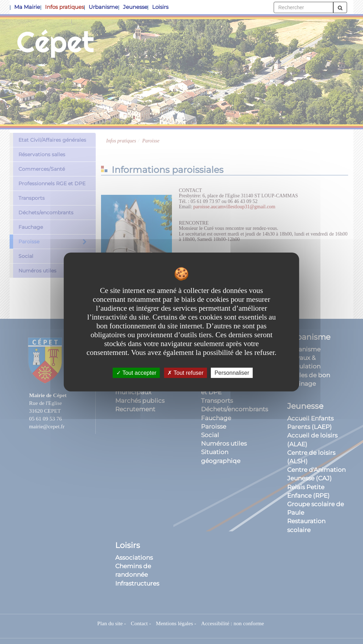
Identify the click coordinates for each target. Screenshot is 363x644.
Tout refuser (185, 373)
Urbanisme (103, 7)
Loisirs (160, 7)
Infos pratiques (65, 7)
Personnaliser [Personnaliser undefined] (232, 373)
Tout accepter (136, 373)
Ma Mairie (27, 7)
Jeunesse (135, 7)
